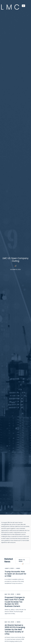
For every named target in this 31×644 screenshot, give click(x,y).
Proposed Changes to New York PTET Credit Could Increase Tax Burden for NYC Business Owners (15, 602)
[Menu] (23, 6)
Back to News (22, 561)
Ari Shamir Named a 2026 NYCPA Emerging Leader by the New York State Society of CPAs (15, 630)
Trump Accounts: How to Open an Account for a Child (15, 574)
